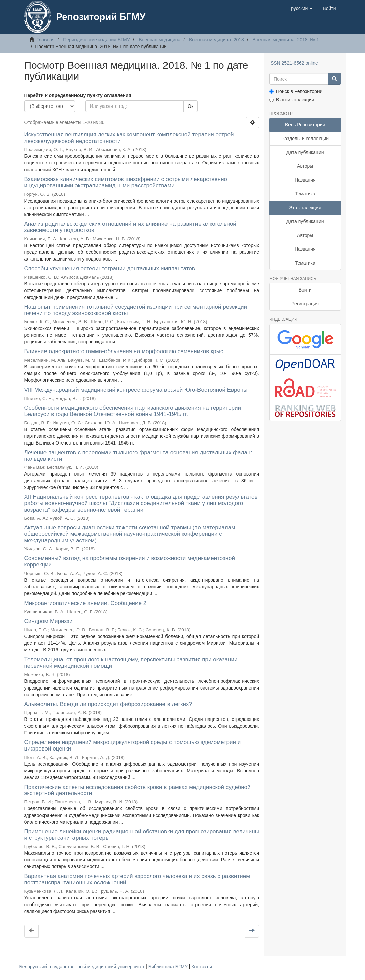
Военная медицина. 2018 (217, 40)
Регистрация (305, 304)
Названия (305, 180)
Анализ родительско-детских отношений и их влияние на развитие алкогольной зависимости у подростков (130, 227)
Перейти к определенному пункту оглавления (78, 95)
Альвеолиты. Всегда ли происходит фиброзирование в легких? (108, 704)
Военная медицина (159, 40)
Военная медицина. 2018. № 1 (286, 40)
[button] (302, 8)
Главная (45, 40)
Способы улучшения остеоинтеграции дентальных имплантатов (110, 268)
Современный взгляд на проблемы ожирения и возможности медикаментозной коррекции (130, 561)
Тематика (305, 194)
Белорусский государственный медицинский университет (83, 967)
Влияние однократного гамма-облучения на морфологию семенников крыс (124, 351)
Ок (191, 106)
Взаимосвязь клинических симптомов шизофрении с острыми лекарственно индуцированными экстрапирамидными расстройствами (126, 182)
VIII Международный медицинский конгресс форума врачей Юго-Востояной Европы (136, 390)
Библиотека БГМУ (169, 967)
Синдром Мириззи (49, 621)
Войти (305, 290)
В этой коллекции (292, 100)
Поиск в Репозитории (296, 91)
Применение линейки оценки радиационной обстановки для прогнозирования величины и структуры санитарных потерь (142, 835)
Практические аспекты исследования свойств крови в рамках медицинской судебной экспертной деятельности (138, 790)
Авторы (305, 166)
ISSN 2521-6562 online (294, 63)
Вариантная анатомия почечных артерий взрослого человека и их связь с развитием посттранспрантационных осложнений (137, 879)
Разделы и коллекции (305, 139)
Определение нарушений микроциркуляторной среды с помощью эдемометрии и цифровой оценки (133, 745)
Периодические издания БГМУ (97, 40)
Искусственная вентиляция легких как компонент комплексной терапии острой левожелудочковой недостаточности (129, 138)
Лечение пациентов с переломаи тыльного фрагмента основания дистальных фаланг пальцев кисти (139, 456)
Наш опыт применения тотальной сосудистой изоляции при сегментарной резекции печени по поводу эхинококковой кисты (136, 310)
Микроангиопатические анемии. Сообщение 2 (85, 603)
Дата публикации (305, 152)
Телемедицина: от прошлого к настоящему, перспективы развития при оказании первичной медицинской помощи (131, 663)
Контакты (202, 967)
